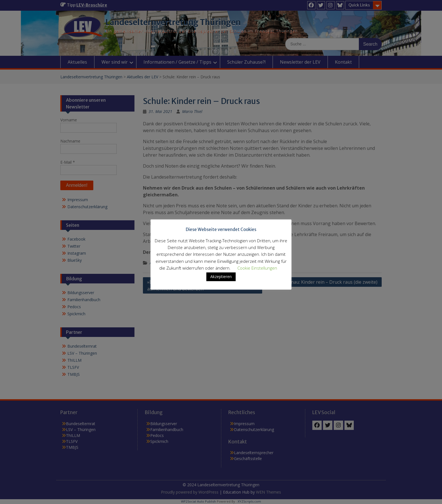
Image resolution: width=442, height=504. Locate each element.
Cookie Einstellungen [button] (257, 268)
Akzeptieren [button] (221, 277)
